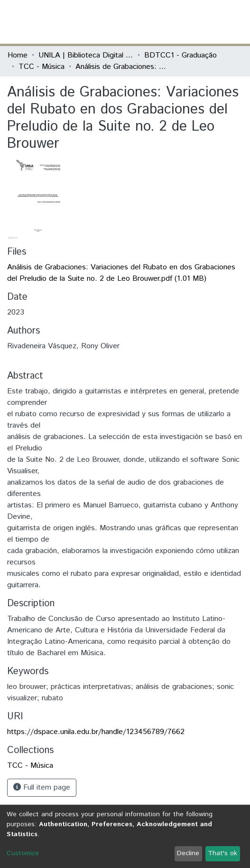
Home (18, 55)
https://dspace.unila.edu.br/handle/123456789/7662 (96, 732)
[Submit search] (173, 22)
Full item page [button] (42, 787)
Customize (23, 853)
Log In (207, 22)
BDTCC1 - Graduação (181, 55)
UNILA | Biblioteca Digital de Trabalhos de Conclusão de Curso (86, 55)
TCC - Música (42, 67)
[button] (187, 22)
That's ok (222, 853)
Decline (188, 853)
